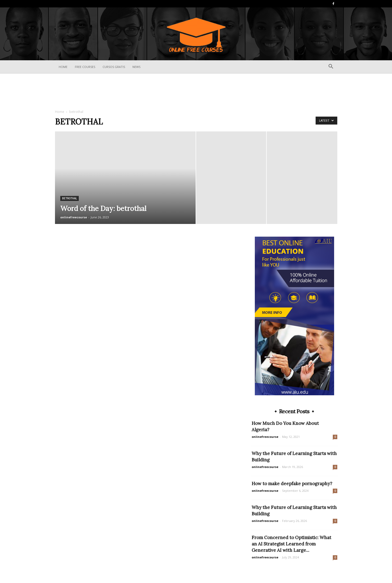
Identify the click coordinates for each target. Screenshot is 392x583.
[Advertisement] (196, 92)
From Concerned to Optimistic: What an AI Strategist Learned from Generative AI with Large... (291, 544)
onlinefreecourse (74, 217)
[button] (331, 67)
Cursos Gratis (114, 67)
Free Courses (85, 67)
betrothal (70, 198)
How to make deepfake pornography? (292, 484)
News (136, 67)
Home (63, 67)
